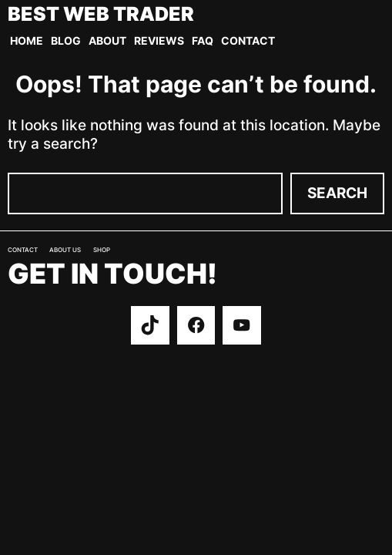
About (107, 40)
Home (27, 40)
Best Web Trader (101, 13)
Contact (248, 40)
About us (65, 250)
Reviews (159, 40)
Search (337, 193)
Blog (66, 40)
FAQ (203, 40)
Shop (102, 250)
